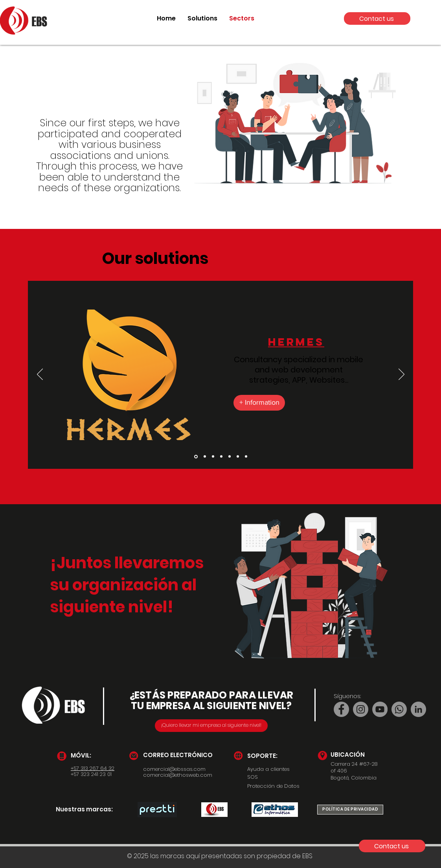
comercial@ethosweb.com (178, 775)
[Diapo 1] (205, 457)
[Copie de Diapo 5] (238, 457)
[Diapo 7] (246, 457)
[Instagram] (361, 709)
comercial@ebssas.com (174, 769)
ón (170, 585)
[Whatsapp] (399, 709)
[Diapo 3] (221, 457)
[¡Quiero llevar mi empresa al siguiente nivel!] (211, 726)
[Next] (401, 375)
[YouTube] (380, 709)
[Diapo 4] (213, 457)
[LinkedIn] (418, 709)
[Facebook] (341, 709)
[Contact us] (377, 18)
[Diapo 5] (230, 457)
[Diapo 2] (196, 456)
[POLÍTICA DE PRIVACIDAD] (350, 810)
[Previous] (40, 375)
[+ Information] (259, 403)
